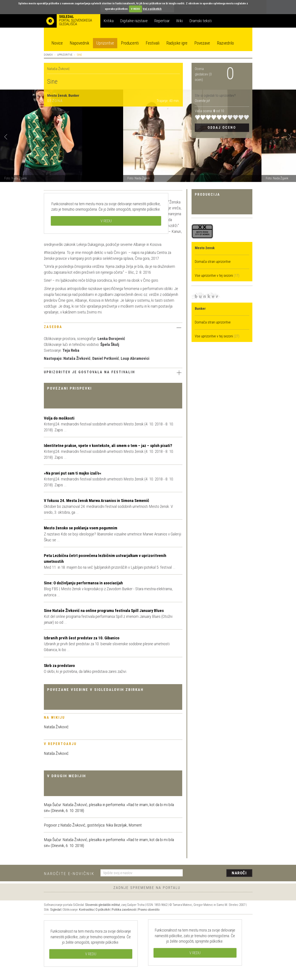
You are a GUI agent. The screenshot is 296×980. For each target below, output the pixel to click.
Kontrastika (86, 910)
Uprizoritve (105, 43)
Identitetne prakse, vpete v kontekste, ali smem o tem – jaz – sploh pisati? (108, 446)
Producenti (130, 43)
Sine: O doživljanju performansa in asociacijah (83, 583)
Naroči (239, 873)
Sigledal (55, 910)
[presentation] (220, 873)
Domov (48, 55)
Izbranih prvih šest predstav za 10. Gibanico (82, 638)
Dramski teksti (201, 21)
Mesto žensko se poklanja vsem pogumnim (81, 528)
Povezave (202, 43)
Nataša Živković (56, 727)
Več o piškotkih (152, 9)
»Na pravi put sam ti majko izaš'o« (73, 473)
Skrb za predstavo (59, 666)
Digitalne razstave (134, 21)
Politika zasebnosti (124, 910)
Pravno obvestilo (149, 910)
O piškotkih (103, 910)
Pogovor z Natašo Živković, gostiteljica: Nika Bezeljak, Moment (93, 825)
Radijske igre (177, 43)
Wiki (179, 21)
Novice (57, 43)
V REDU (135, 9)
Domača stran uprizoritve (213, 262)
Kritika (109, 21)
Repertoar (162, 21)
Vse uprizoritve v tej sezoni (214, 275)
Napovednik (79, 43)
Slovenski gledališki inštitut (103, 905)
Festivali (153, 43)
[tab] (113, 328)
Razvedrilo (225, 43)
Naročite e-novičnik (69, 874)
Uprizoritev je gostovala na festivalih (113, 373)
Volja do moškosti (59, 418)
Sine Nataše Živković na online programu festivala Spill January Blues (104, 611)
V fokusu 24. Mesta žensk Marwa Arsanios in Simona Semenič (97, 501)
